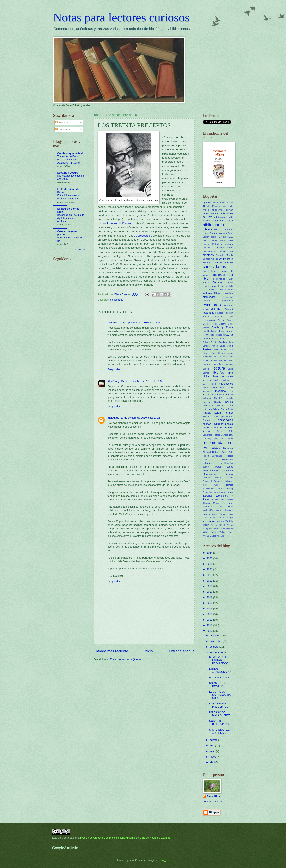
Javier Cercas (219, 350)
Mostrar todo (80, 249)
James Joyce (218, 346)
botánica (222, 233)
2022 (210, 564)
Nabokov (207, 398)
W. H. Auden (218, 525)
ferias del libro (212, 309)
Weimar (229, 529)
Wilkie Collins (210, 532)
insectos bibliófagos (119, 223)
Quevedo (221, 431)
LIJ (219, 380)
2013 (210, 614)
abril (213, 762)
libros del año (210, 380)
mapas (206, 387)
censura (229, 244)
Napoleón (219, 398)
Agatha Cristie (211, 202)
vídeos (220, 521)
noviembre (216, 641)
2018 (210, 586)
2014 (210, 609)
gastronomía (209, 320)
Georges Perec (210, 324)
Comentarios (64, 129)
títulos (220, 507)
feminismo (228, 306)
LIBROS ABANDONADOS (221, 670)
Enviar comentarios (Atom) (125, 659)
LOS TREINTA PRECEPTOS (219, 705)
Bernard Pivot (224, 221)
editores (207, 293)
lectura (219, 368)
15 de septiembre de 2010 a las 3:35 (142, 381)
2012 (210, 620)
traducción (208, 510)
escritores (212, 305)
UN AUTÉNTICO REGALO (219, 685)
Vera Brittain (209, 518)
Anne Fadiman (226, 210)
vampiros (213, 514)
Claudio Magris (224, 255)
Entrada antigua (182, 651)
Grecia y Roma (222, 327)
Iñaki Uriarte (219, 339)
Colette (215, 259)
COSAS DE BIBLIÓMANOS (220, 722)
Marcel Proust (219, 387)
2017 (210, 592)
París (230, 409)
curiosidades (214, 267)
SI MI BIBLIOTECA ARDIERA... (220, 731)
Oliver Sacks (220, 409)
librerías (218, 373)
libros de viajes (223, 376)
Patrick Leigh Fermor (218, 413)
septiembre (217, 652)
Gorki (231, 324)
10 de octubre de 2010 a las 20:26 (140, 418)
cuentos (228, 262)
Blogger (164, 860)
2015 (210, 603)
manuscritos (226, 384)
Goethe (223, 324)
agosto (214, 740)
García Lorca (224, 317)
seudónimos (209, 470)
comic (222, 259)
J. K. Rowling (219, 342)
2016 (210, 597)
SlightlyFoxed (209, 489)
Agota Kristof (227, 203)
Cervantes (207, 248)
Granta (206, 328)
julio (212, 746)
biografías (228, 230)
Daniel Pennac (211, 271)
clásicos (208, 255)
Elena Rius (213, 796)
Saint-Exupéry (226, 463)
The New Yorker (224, 500)
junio (213, 751)
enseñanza (227, 301)
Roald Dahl (227, 452)
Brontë (222, 237)
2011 (210, 625)
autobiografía (221, 217)
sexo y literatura (224, 470)
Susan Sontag (209, 492)
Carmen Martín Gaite (222, 241)
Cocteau (207, 259)
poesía (229, 424)
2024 (210, 553)
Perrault (206, 420)
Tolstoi (230, 507)
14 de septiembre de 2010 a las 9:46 (139, 322)
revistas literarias (222, 448)
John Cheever (219, 353)
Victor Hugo (226, 518)
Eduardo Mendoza (224, 293)
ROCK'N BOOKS (219, 678)
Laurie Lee (217, 364)
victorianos (209, 521)
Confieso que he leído (71, 153)
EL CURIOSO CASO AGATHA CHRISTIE (220, 695)
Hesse (219, 335)
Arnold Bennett (211, 213)
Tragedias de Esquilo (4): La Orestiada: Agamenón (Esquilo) (69, 160)
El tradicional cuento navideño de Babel (69, 197)
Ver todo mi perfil (213, 801)
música (229, 395)
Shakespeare (210, 474)
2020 (210, 575)
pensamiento (227, 417)
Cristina (112, 322)
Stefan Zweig (225, 489)
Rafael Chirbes (221, 435)
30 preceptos (142, 236)
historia (228, 335)
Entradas (62, 122)
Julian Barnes (218, 360)
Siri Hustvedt (224, 485)
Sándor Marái (212, 467)
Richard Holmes (212, 452)
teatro (220, 492)
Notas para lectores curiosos (121, 17)
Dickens (217, 282)
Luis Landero (227, 380)
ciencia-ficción (210, 251)
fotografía (208, 313)
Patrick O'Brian (211, 417)
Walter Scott (219, 529)
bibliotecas (210, 229)
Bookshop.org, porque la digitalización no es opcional (71, 218)
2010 (210, 631)
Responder (114, 369)
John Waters (220, 357)
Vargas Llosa (226, 514)
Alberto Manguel (212, 206)
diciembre (216, 636)
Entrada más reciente (111, 651)
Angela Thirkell (210, 210)
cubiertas (217, 262)
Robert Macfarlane (212, 456)
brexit (214, 237)
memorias (219, 395)
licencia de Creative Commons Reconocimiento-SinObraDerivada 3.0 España (125, 838)
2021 (210, 569)
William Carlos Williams (214, 536)
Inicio (148, 651)
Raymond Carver (224, 439)
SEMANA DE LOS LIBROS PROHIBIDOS (220, 660)
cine (223, 251)
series (230, 467)
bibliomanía (117, 300)
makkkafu (113, 418)
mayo (213, 757)
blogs (206, 233)
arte (223, 213)
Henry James (226, 331)
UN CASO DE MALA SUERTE (220, 714)
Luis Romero (210, 384)
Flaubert (229, 309)
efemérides (209, 297)
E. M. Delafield (226, 286)
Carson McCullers (212, 244)
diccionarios (219, 279)
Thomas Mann (211, 503)
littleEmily (114, 381)
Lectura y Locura (68, 173)
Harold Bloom (210, 331)
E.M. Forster (209, 290)
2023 (210, 558)
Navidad (218, 402)
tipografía (208, 507)
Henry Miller (209, 335)
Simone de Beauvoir (213, 481)
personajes (225, 420)
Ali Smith (228, 206)
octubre (215, 647)
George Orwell (225, 320)
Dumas (214, 286)
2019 (210, 581)
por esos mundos (213, 427)
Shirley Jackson (224, 478)
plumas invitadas (213, 424)
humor (206, 338)
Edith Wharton (226, 290)
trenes (219, 510)
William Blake (226, 532)
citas (230, 251)
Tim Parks (227, 503)
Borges (213, 233)
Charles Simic (224, 248)
